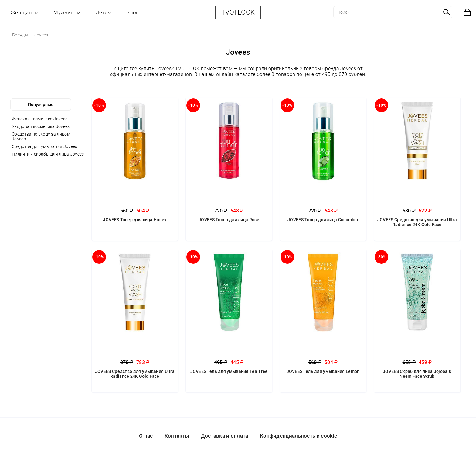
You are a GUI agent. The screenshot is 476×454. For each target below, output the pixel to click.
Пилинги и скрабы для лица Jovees (48, 154)
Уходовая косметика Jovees (41, 126)
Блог (132, 12)
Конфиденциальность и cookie (298, 436)
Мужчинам (67, 12)
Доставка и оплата (225, 436)
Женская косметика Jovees (40, 119)
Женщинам (24, 12)
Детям (104, 12)
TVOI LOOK (238, 12)
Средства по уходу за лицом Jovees (41, 136)
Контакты (177, 436)
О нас (146, 436)
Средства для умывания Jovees (44, 146)
